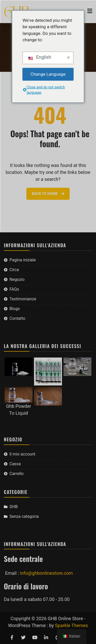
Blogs (15, 309)
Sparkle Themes (72, 625)
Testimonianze (23, 299)
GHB (14, 507)
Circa (14, 270)
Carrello (17, 474)
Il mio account (22, 454)
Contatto (17, 318)
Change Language (48, 74)
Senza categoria (24, 516)
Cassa (15, 464)
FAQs (14, 289)
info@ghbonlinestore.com (46, 573)
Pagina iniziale (23, 260)
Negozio (17, 279)
